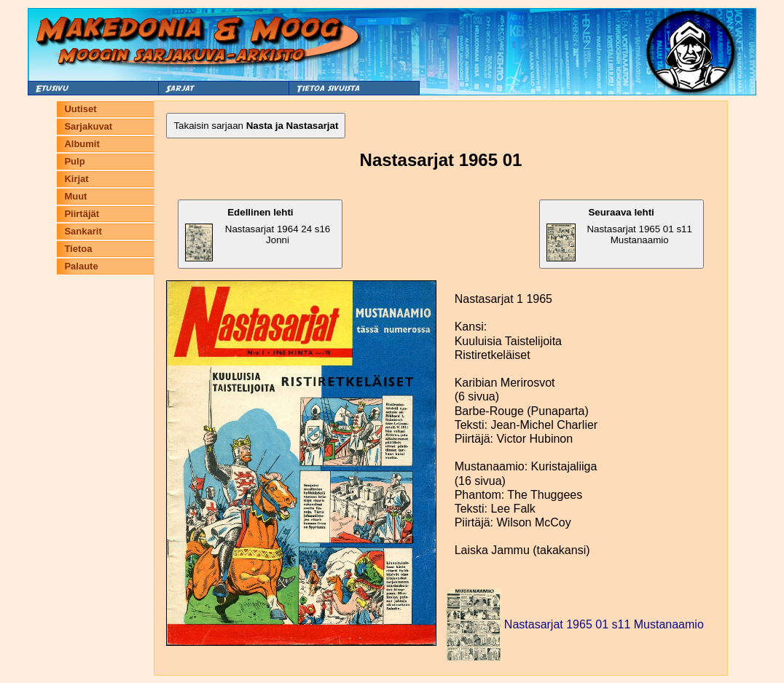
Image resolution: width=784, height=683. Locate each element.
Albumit (82, 144)
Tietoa (78, 249)
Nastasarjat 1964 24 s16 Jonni (258, 234)
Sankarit (83, 231)
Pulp (74, 161)
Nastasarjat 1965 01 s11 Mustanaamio (619, 234)
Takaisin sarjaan (256, 126)
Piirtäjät (82, 214)
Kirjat (76, 179)
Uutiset (80, 109)
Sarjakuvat (88, 126)
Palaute (81, 266)
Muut (75, 196)
